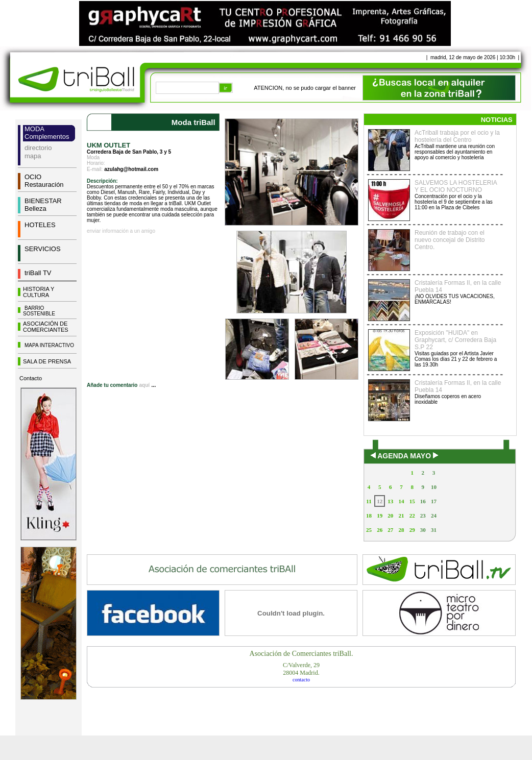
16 (423, 501)
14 (401, 501)
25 (369, 530)
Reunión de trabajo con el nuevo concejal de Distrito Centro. (450, 240)
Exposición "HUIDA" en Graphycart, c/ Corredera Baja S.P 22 (455, 340)
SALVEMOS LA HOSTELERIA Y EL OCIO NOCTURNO (456, 186)
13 (390, 501)
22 (412, 516)
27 (390, 530)
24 (434, 516)
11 (369, 501)
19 (380, 516)
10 (434, 487)
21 (401, 516)
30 (423, 530)
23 (423, 516)
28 (401, 530)
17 (434, 501)
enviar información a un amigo (121, 231)
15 (412, 501)
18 (369, 516)
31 (434, 530)
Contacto (31, 378)
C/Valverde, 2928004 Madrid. (301, 669)
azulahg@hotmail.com (131, 169)
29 (412, 530)
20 (390, 516)
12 (380, 501)
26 (380, 530)
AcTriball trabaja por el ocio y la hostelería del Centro (457, 136)
